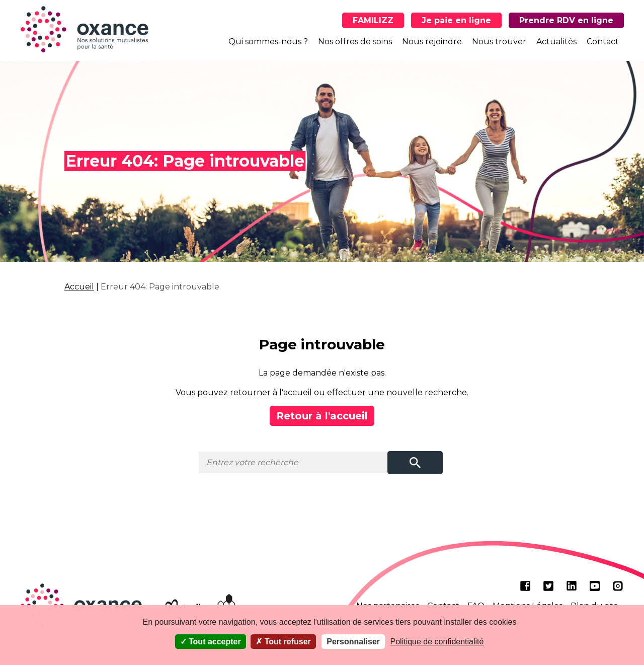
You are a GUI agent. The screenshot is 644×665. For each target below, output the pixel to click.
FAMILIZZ (373, 20)
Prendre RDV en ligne (566, 20)
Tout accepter (211, 642)
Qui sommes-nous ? (268, 42)
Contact (603, 42)
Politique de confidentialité (437, 642)
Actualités (556, 42)
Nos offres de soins (355, 42)
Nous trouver (499, 42)
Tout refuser (283, 642)
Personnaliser (353, 642)
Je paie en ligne (456, 20)
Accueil (79, 287)
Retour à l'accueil (322, 416)
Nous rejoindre (432, 42)
